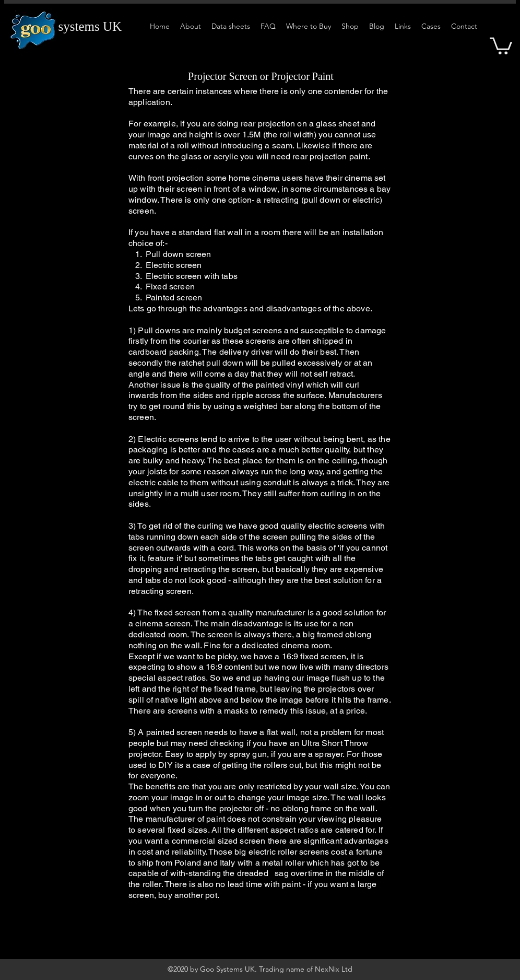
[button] (501, 45)
